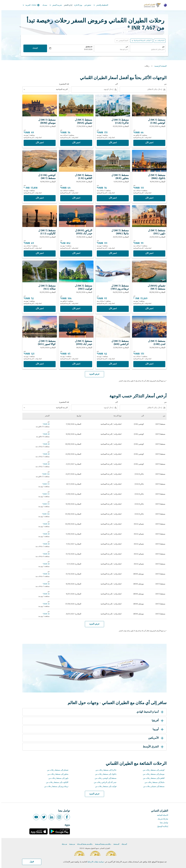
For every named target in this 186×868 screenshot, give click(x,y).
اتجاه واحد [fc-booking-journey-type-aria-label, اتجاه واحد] (159, 41)
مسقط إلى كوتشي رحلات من (104, 778)
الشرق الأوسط (152, 747)
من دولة (63, 844)
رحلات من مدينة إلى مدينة (102, 844)
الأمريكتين (155, 738)
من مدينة (71, 844)
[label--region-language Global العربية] (29, 5)
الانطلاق (88, 47)
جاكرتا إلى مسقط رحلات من (105, 770)
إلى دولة (123, 844)
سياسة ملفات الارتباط (94, 862)
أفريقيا (157, 721)
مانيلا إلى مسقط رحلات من (153, 782)
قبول (30, 862)
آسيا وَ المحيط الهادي (149, 712)
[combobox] (146, 50)
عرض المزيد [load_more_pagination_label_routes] (93, 794)
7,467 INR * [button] (140, 28)
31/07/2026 (87, 50)
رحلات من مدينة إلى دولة (84, 844)
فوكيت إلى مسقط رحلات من (104, 787)
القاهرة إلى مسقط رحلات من (152, 778)
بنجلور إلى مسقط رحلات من (57, 774)
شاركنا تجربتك (161, 819)
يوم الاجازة (77, 5)
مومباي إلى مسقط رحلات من (152, 774)
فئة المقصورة (63, 84)
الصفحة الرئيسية (159, 66)
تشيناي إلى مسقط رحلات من (56, 770)
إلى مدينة (115, 844)
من (162, 47)
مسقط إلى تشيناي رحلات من (152, 787)
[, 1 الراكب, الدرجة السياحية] (141, 41)
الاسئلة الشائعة (161, 815)
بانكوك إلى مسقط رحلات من (104, 774)
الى (125, 47)
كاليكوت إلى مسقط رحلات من (56, 782)
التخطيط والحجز (99, 5)
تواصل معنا (163, 823)
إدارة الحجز (67, 5)
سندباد (43, 5)
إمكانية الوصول (161, 826)
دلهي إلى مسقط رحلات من (57, 778)
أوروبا (157, 729)
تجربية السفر (54, 5)
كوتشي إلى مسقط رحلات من (152, 770)
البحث (34, 48)
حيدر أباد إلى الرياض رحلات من (104, 782)
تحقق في (86, 5)
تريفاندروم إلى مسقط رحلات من (55, 787)
